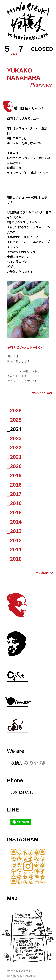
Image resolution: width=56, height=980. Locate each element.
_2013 (14, 531)
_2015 (14, 512)
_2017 (14, 494)
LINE (13, 810)
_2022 (14, 448)
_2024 (14, 429)
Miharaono (29, 976)
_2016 (14, 503)
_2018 (14, 485)
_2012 (14, 540)
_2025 (14, 420)
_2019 (14, 475)
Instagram (23, 839)
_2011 (14, 550)
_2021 (14, 457)
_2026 (14, 411)
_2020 (14, 466)
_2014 (14, 522)
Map (12, 898)
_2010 (14, 559)
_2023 (14, 438)
